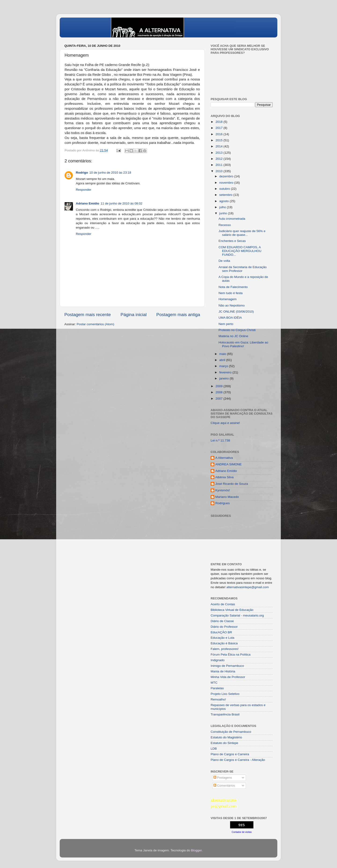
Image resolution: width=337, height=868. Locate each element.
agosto (224, 201)
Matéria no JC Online (233, 336)
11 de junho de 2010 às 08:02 (122, 203)
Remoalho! (218, 699)
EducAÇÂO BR (221, 632)
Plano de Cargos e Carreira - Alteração (238, 760)
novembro (227, 183)
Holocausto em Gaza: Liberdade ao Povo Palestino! (243, 344)
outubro (225, 189)
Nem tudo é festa (231, 293)
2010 (220, 171)
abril (223, 360)
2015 (220, 140)
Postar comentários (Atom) (96, 324)
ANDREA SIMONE (229, 464)
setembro (226, 195)
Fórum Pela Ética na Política (231, 655)
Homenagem (228, 299)
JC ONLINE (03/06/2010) (236, 312)
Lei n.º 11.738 (220, 440)
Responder (84, 190)
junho (224, 213)
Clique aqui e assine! (225, 423)
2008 (220, 392)
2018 (220, 122)
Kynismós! (223, 490)
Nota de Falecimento (233, 287)
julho (223, 207)
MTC (214, 683)
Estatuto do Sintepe (224, 743)
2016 (220, 134)
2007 (220, 399)
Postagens (223, 778)
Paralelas (217, 688)
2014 (220, 146)
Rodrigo (82, 173)
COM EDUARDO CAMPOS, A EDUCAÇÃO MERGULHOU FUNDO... (240, 251)
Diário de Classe (222, 621)
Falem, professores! (225, 649)
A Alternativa (224, 458)
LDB (214, 749)
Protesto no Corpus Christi (237, 330)
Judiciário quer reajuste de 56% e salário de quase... (242, 233)
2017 (220, 128)
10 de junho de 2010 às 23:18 (110, 173)
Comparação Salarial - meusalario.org (237, 615)
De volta (224, 261)
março (224, 366)
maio (223, 354)
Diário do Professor (224, 627)
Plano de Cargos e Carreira (230, 754)
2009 (220, 386)
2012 (220, 159)
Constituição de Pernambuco (231, 732)
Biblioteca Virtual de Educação (232, 610)
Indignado (218, 660)
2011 (220, 165)
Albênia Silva (224, 477)
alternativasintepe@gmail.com (248, 587)
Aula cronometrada (232, 219)
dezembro (227, 176)
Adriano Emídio (88, 203)
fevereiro (226, 372)
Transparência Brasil (225, 714)
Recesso (225, 225)
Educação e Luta (222, 638)
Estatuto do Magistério (226, 737)
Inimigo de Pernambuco (227, 666)
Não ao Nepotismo (232, 305)
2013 (220, 153)
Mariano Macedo (227, 497)
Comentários (224, 786)
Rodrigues (223, 503)
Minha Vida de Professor (228, 677)
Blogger (196, 850)
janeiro (224, 378)
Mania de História (223, 671)
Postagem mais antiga (178, 315)
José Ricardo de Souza (232, 484)
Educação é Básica (224, 643)
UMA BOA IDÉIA (230, 318)
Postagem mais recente (88, 315)
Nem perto (226, 324)
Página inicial (134, 315)
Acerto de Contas (223, 604)
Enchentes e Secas (232, 241)
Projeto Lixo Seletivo (225, 694)
